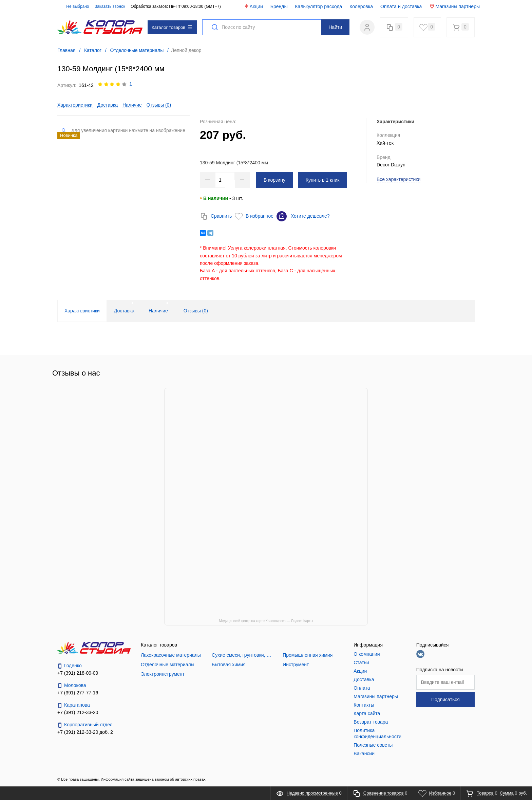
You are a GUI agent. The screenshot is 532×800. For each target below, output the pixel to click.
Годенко (70, 666)
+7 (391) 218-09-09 (78, 673)
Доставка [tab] (124, 311)
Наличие (132, 105)
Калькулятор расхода (318, 6)
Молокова (72, 685)
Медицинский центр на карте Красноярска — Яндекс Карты (266, 621)
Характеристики (75, 105)
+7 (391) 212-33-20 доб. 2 (85, 732)
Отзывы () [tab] (196, 311)
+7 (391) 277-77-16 (78, 693)
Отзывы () (159, 105)
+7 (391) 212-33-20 (78, 712)
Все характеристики (398, 179)
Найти (335, 27)
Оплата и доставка (401, 6)
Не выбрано (74, 6)
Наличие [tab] (158, 311)
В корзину (274, 180)
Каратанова (74, 705)
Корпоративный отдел (85, 725)
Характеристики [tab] (82, 311)
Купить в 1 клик (323, 180)
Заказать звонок (110, 6)
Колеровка (361, 6)
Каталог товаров (172, 27)
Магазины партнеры (454, 6)
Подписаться (445, 699)
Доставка (108, 105)
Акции (253, 6)
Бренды (279, 6)
